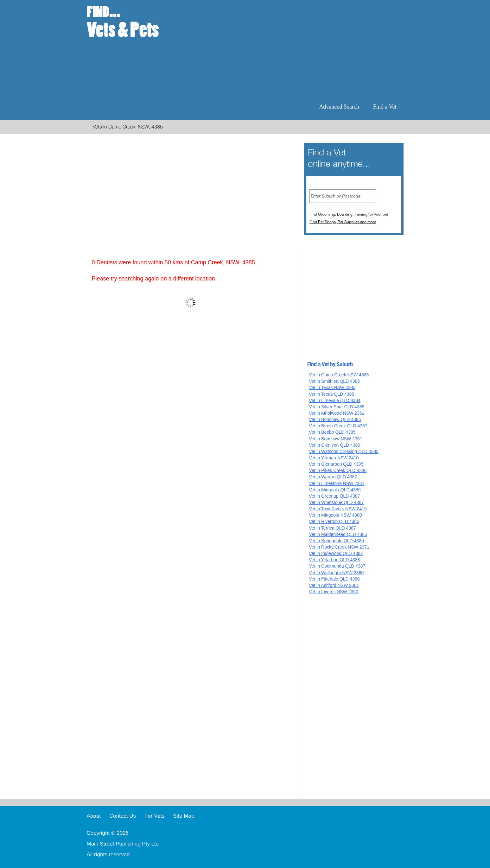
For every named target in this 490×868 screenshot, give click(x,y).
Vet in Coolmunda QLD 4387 (337, 566)
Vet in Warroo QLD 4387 (333, 477)
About (94, 816)
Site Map (184, 816)
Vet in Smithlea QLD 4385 (334, 381)
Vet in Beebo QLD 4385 (332, 432)
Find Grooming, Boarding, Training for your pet (349, 214)
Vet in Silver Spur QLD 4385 (337, 407)
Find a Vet (385, 107)
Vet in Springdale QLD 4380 (336, 541)
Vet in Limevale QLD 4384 (335, 400)
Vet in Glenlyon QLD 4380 (334, 445)
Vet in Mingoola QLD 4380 (335, 490)
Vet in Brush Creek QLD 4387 (338, 426)
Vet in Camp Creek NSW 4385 (339, 375)
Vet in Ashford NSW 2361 (334, 585)
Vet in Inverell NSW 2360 (334, 592)
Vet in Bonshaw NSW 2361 (335, 439)
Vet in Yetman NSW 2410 (334, 458)
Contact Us (123, 816)
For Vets (154, 816)
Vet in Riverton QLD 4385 (334, 521)
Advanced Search (339, 107)
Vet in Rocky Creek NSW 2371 (339, 547)
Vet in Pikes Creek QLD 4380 (338, 470)
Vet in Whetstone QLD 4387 (336, 502)
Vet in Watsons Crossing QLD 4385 (344, 451)
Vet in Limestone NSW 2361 (337, 483)
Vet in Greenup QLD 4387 (334, 496)
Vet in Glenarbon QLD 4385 (336, 464)
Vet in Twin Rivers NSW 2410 (338, 509)
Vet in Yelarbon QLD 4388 (334, 560)
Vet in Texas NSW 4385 (332, 387)
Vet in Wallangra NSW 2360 (336, 573)
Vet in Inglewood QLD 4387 (336, 553)
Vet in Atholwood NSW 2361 (337, 413)
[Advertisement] (286, 51)
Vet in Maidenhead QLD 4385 (338, 534)
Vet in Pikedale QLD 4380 (334, 579)
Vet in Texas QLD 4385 (331, 394)
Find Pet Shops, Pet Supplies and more (343, 222)
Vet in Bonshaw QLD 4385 (335, 419)
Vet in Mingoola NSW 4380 (335, 515)
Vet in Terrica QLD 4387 (332, 528)
